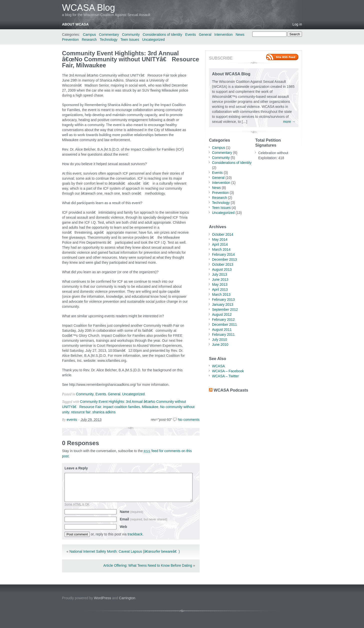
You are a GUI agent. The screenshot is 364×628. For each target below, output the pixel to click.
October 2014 (223, 234)
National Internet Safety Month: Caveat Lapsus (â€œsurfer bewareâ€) (125, 551)
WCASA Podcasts (231, 390)
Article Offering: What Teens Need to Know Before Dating (148, 565)
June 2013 (220, 279)
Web (123, 527)
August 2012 (222, 315)
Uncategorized (153, 40)
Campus (89, 35)
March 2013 (221, 294)
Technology (109, 40)
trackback (135, 534)
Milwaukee (150, 407)
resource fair (81, 412)
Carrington (127, 598)
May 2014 (220, 239)
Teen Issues (130, 40)
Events (191, 35)
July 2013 (219, 274)
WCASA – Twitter (225, 376)
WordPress (103, 598)
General (205, 35)
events (72, 420)
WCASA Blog (88, 8)
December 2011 (224, 325)
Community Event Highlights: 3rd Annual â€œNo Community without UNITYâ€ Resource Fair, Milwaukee (130, 59)
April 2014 (220, 244)
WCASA (218, 366)
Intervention (223, 35)
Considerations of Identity (162, 35)
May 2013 (220, 284)
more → (289, 122)
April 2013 (220, 289)
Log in (297, 24)
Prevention (70, 40)
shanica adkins (104, 412)
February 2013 (223, 299)
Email (143, 519)
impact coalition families (121, 407)
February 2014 (223, 254)
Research (89, 40)
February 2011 (223, 335)
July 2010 (219, 340)
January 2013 (223, 304)
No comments (189, 420)
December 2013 (224, 259)
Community (131, 35)
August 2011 (222, 330)
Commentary (109, 35)
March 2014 (221, 249)
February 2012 (223, 320)
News (240, 35)
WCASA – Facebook (228, 371)
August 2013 (222, 269)
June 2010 (220, 345)
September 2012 (225, 309)
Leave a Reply (76, 468)
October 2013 (223, 264)
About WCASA (75, 24)
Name (131, 512)
